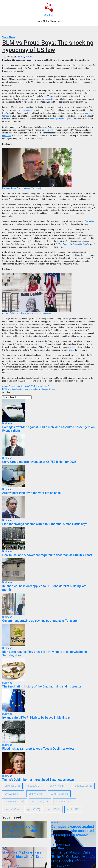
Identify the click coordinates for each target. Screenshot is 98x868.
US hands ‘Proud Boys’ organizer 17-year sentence (24, 188)
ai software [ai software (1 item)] (35, 786)
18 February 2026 (12, 836)
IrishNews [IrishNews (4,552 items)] (65, 802)
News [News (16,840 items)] (12, 809)
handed (71, 350)
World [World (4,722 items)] (74, 809)
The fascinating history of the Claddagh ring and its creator (42, 686)
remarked (90, 221)
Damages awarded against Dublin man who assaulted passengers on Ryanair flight (73, 833)
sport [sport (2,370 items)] (34, 809)
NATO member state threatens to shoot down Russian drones (28, 389)
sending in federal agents (61, 119)
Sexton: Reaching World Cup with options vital (21, 829)
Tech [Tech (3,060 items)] (54, 809)
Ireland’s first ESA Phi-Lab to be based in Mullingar (36, 718)
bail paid (45, 130)
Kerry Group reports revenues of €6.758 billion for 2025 (39, 462)
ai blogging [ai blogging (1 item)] (12, 786)
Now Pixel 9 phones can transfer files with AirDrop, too (23, 857)
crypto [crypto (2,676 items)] (36, 794)
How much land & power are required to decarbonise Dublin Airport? (48, 555)
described (50, 99)
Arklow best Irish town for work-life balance (31, 493)
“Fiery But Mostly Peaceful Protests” (73, 244)
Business (7, 423)
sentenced (7, 136)
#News (20, 57)
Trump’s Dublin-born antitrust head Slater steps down (38, 780)
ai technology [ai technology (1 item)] (59, 786)
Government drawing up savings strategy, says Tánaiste (40, 621)
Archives (7, 392)
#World (29, 57)
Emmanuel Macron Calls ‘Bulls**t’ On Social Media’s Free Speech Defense (73, 857)
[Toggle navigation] (51, 31)
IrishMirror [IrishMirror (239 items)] (40, 802)
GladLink (49, 15)
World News (9, 37)
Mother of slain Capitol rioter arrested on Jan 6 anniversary (27, 313)
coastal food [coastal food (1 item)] (13, 794)
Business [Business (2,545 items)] (83, 786)
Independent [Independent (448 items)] (15, 802)
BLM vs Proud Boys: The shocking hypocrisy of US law (48, 46)
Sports (6, 823)
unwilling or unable (25, 110)
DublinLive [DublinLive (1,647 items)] (59, 794)
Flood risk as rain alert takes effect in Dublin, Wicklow (38, 749)
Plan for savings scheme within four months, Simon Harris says (45, 524)
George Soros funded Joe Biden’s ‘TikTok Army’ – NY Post (27, 386)
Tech (5, 848)
